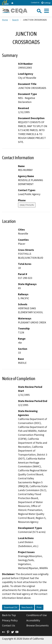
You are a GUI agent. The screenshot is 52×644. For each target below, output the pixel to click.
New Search (27, 607)
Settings (46, 3)
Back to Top (9, 615)
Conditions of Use (37, 615)
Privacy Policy (10, 620)
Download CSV (11, 607)
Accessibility (33, 620)
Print (39, 607)
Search (15, 20)
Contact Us (35, 3)
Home (5, 20)
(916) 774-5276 (27, 205)
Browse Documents (37, 625)
